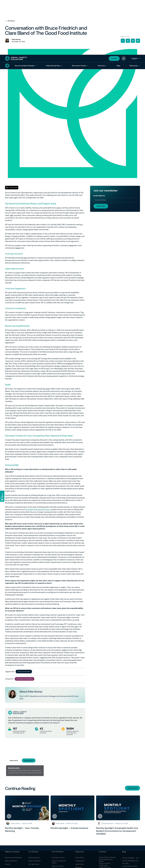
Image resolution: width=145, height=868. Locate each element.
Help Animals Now (45, 11)
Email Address (99, 196)
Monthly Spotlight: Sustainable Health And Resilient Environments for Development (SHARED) (117, 831)
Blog (116, 11)
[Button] (124, 4)
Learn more (14, 760)
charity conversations (24, 672)
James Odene (15, 823)
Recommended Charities (15, 11)
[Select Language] (135, 4)
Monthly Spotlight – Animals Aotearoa (69, 828)
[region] (72, 862)
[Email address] (115, 200)
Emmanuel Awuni (107, 823)
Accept (67, 864)
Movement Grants (73, 11)
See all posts (132, 788)
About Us (97, 11)
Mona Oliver (60, 823)
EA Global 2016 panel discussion (38, 509)
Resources (133, 11)
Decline (79, 864)
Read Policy (136, 858)
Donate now (29, 760)
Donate (114, 4)
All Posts (10, 21)
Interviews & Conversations (25, 679)
